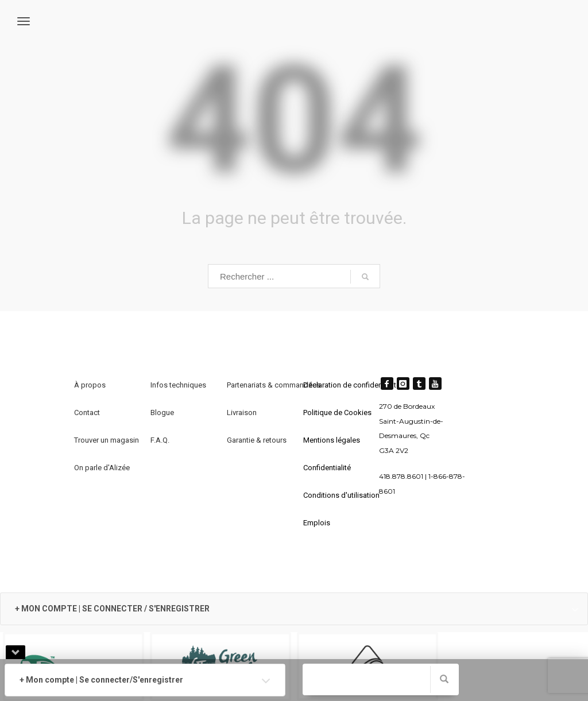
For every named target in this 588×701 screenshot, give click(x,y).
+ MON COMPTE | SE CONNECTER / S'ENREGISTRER (112, 609)
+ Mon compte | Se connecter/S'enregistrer (101, 680)
